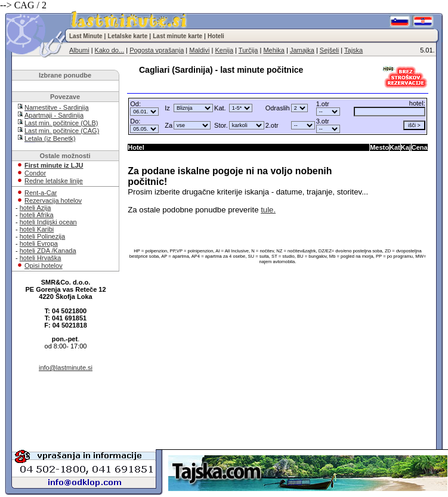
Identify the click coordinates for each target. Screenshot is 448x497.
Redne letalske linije (54, 181)
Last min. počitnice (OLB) (61, 123)
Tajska (353, 50)
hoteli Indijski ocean (48, 222)
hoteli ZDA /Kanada (48, 251)
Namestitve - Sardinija (57, 107)
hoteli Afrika (37, 215)
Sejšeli (329, 50)
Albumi (79, 50)
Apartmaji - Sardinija (54, 115)
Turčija (248, 50)
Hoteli (216, 36)
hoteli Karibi (37, 229)
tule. (268, 210)
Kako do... (110, 50)
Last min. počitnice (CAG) (62, 131)
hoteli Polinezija (42, 236)
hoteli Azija (35, 208)
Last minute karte (177, 36)
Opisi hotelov (44, 266)
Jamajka (302, 50)
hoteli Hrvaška (41, 258)
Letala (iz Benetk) (50, 138)
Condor (35, 173)
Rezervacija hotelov (53, 200)
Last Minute (86, 36)
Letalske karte (128, 36)
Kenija (224, 50)
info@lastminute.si (66, 368)
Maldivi (199, 50)
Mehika (274, 50)
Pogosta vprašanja (157, 50)
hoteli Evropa (39, 243)
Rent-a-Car (41, 193)
